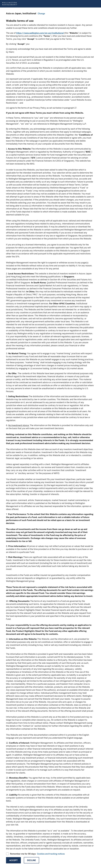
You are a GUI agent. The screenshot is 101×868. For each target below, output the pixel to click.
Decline (31, 860)
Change (41, 14)
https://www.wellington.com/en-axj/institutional (40, 33)
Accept (13, 860)
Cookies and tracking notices (51, 854)
